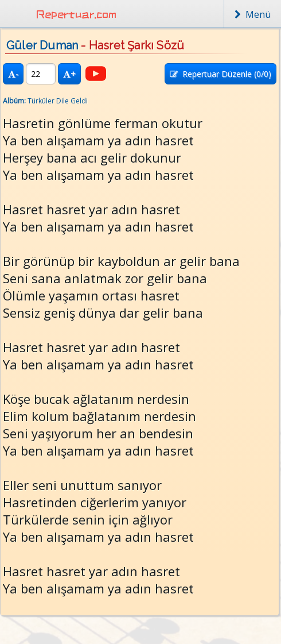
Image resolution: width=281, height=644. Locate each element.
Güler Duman (42, 45)
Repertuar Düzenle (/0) (220, 74)
